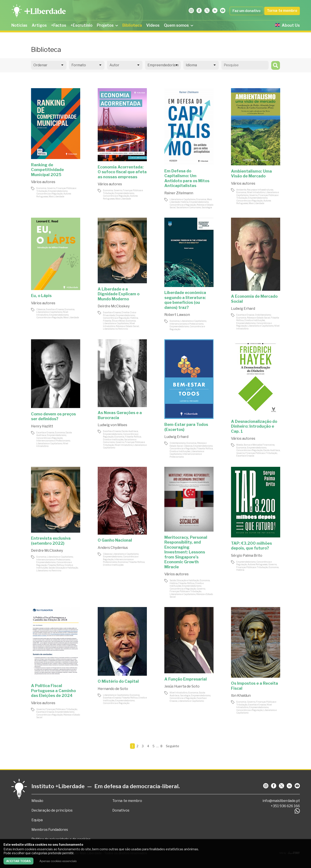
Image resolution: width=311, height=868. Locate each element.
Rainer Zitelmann (179, 193)
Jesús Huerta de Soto (182, 686)
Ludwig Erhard (243, 309)
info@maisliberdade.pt (281, 801)
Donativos (121, 810)
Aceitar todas (18, 861)
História (185, 202)
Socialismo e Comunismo (189, 207)
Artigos (39, 25)
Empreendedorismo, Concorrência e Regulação (52, 192)
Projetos (107, 25)
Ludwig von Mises (112, 425)
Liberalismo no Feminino (115, 329)
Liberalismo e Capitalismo (183, 199)
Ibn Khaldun (241, 696)
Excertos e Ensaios (55, 309)
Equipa (37, 820)
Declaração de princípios (52, 810)
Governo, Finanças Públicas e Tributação (257, 453)
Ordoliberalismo (263, 315)
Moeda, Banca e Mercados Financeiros (255, 445)
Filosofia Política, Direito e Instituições (258, 319)
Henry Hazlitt (42, 426)
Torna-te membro (282, 11)
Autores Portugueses (258, 564)
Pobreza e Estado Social (127, 326)
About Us (287, 25)
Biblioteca (132, 25)
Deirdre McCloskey (114, 306)
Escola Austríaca (130, 431)
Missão (37, 801)
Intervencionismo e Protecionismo (187, 324)
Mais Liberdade (56, 196)
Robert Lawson (177, 315)
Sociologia (207, 207)
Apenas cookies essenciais (58, 861)
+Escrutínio (82, 25)
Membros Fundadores (50, 830)
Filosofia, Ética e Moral (114, 321)
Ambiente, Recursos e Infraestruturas (255, 190)
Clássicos (41, 309)
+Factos (59, 25)
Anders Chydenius (113, 548)
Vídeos (153, 25)
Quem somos (179, 25)
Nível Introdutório (256, 192)
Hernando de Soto (113, 689)
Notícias (19, 25)
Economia (41, 188)
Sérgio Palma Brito (247, 556)
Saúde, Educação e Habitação (63, 568)
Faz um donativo (247, 11)
